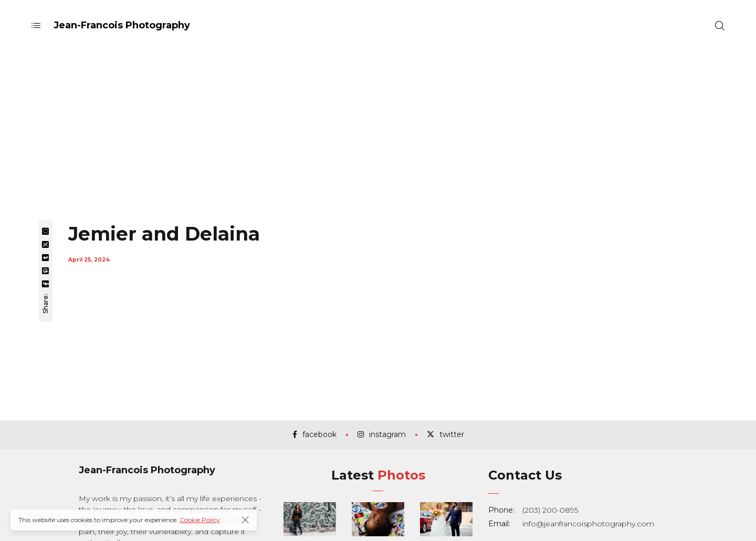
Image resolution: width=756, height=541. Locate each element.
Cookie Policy (200, 520)
